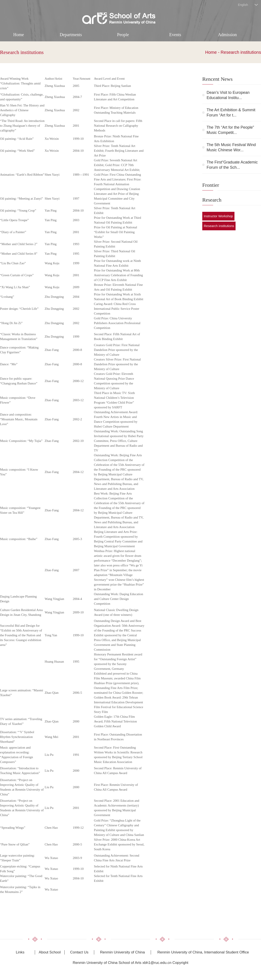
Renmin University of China (122, 952)
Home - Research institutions (233, 52)
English (243, 5)
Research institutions (22, 52)
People (123, 35)
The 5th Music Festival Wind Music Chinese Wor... (231, 147)
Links (20, 952)
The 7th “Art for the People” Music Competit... (230, 130)
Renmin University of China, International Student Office (203, 952)
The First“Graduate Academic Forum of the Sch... (232, 165)
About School (50, 952)
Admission (227, 35)
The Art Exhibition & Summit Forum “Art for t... (231, 113)
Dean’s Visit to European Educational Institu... (228, 95)
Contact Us (79, 952)
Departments (71, 35)
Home (19, 35)
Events (175, 35)
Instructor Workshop (218, 216)
